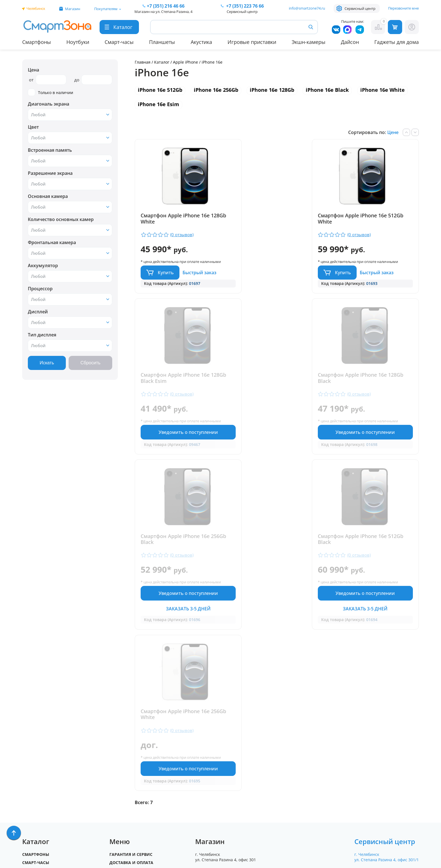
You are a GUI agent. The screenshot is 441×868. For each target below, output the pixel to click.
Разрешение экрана (50, 173)
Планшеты (162, 42)
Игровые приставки (252, 42)
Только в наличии (50, 92)
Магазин (73, 9)
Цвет (33, 127)
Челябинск (36, 8)
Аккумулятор (43, 265)
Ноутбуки (78, 42)
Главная (143, 62)
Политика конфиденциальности (226, 797)
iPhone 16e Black (327, 90)
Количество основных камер (61, 219)
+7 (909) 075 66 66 (227, 746)
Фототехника (38, 785)
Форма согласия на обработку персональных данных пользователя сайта (231, 812)
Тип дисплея (42, 335)
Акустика (201, 42)
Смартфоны (37, 42)
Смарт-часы (119, 42)
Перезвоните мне (403, 8)
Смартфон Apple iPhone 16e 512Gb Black (367, 385)
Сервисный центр (360, 8)
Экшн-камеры (309, 42)
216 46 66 (166, 6)
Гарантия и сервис (131, 711)
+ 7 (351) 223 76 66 (389, 737)
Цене (393, 132)
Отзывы (118, 728)
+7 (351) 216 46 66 (227, 737)
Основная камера (48, 196)
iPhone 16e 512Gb (160, 90)
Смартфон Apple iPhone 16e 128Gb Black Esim (367, 219)
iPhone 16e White (382, 90)
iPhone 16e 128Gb (272, 90)
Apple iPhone (186, 62)
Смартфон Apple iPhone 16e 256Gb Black (271, 385)
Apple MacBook (39, 752)
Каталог (162, 62)
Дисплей (38, 312)
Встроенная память (50, 150)
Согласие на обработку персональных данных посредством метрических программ (232, 832)
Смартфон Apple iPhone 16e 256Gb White (175, 566)
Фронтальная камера (52, 242)
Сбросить (90, 363)
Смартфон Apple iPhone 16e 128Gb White (175, 219)
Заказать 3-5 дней (277, 460)
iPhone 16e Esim (158, 104)
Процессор (40, 289)
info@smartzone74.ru (307, 8)
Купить (166, 278)
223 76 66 (244, 6)
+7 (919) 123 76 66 (389, 746)
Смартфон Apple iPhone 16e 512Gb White (271, 219)
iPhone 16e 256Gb (216, 90)
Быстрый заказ (199, 278)
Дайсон (350, 42)
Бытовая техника (42, 760)
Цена (33, 70)
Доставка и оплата (131, 719)
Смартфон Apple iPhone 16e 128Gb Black (175, 385)
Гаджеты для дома (397, 42)
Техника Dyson (39, 768)
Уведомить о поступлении (373, 278)
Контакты (121, 736)
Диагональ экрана (49, 104)
